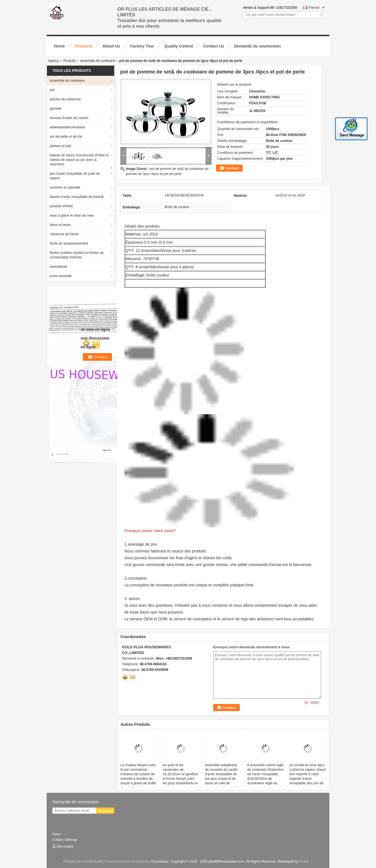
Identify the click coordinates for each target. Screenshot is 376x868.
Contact (232, 168)
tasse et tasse (60, 225)
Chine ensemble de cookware (128, 861)
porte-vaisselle (61, 276)
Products (84, 46)
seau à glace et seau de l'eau (72, 215)
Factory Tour (142, 46)
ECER (304, 861)
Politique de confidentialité (83, 861)
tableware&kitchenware (67, 127)
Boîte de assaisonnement (69, 243)
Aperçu (53, 61)
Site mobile (63, 847)
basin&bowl (58, 267)
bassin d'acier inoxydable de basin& (77, 197)
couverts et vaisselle (65, 187)
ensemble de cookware (98, 61)
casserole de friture (64, 234)
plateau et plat (60, 146)
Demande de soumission (257, 46)
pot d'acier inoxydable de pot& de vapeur (75, 176)
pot (52, 90)
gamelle (56, 109)
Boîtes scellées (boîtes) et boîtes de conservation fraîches (77, 255)
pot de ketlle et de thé (66, 137)
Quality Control (179, 46)
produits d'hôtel (61, 206)
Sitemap (71, 840)
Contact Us (213, 46)
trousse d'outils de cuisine (69, 118)
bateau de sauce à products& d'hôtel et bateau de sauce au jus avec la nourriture (79, 160)
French (317, 8)
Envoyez (105, 811)
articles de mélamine (65, 99)
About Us (111, 46)
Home (60, 46)
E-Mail (57, 840)
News (57, 834)
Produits (70, 61)
